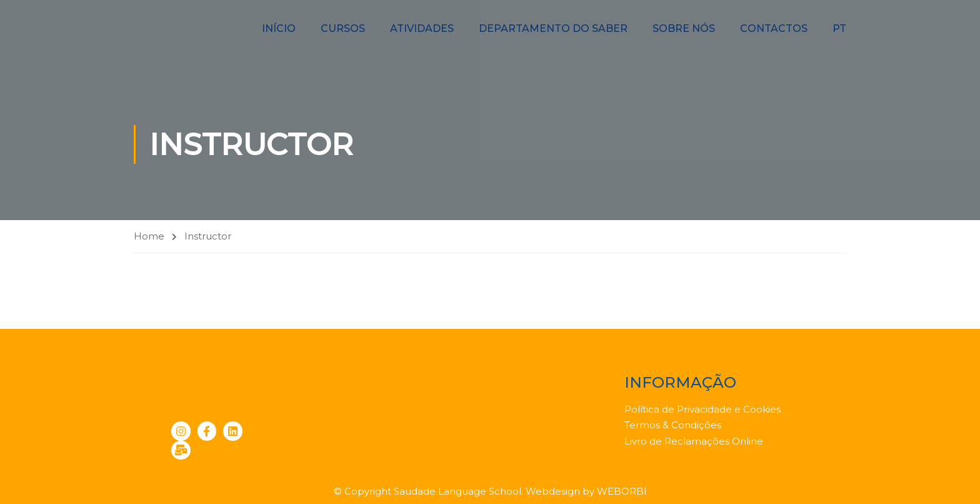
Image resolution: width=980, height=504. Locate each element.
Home (149, 236)
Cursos (343, 28)
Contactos (774, 28)
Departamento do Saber (553, 28)
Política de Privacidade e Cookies (702, 409)
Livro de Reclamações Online (694, 441)
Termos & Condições (673, 425)
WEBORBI (622, 491)
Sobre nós (684, 28)
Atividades (422, 28)
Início (279, 28)
